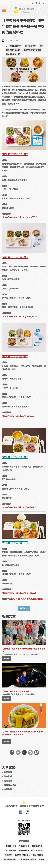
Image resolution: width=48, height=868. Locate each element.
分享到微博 (24, 752)
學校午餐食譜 (11, 850)
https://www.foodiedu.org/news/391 (19, 316)
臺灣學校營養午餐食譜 (32, 50)
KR (36, 3)
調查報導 (8, 776)
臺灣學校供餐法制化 (22, 855)
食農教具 (8, 789)
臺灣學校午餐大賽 (13, 50)
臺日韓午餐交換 (10, 859)
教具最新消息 (10, 785)
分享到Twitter (18, 752)
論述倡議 (8, 781)
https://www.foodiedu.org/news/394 (19, 416)
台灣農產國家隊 (15, 46)
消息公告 (8, 772)
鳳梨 (41, 46)
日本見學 (39, 850)
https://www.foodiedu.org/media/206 (19, 593)
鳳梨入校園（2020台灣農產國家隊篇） (27, 599)
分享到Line (30, 752)
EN (44, 3)
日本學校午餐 (24, 846)
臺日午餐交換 (38, 855)
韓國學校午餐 (37, 846)
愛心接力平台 (30, 46)
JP (40, 3)
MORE (6, 658)
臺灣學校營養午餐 (13, 54)
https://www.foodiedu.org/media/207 (19, 507)
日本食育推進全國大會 (27, 859)
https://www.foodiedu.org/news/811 (19, 217)
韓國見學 (8, 855)
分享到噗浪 (36, 752)
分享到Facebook (12, 752)
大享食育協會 (20, 813)
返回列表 (24, 608)
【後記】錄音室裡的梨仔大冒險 (16, 691)
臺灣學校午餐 (11, 846)
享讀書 (42, 859)
